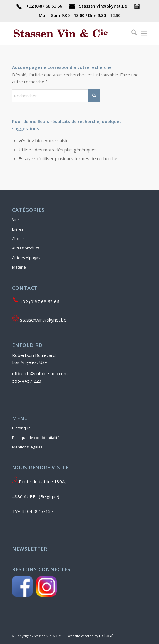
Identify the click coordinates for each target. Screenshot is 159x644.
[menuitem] (131, 33)
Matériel (19, 267)
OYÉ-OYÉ (106, 636)
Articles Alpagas (26, 258)
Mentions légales (27, 447)
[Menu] (144, 33)
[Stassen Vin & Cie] (66, 33)
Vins (16, 219)
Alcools (18, 239)
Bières (18, 229)
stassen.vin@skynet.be (39, 319)
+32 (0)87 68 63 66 (40, 6)
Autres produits (26, 248)
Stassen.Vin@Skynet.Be (99, 6)
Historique (21, 428)
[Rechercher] (131, 33)
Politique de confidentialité (36, 438)
